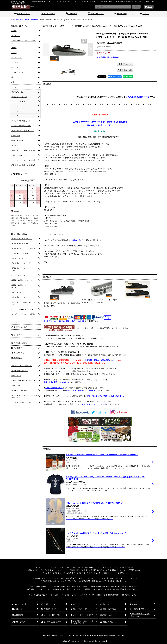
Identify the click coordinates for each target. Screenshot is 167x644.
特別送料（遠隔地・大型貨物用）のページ (101, 360)
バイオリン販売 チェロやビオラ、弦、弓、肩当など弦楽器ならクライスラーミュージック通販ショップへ (84, 635)
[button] (46, 50)
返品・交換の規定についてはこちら (57, 382)
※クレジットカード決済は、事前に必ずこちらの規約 (64, 321)
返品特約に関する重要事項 (108, 57)
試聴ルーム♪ (77, 240)
